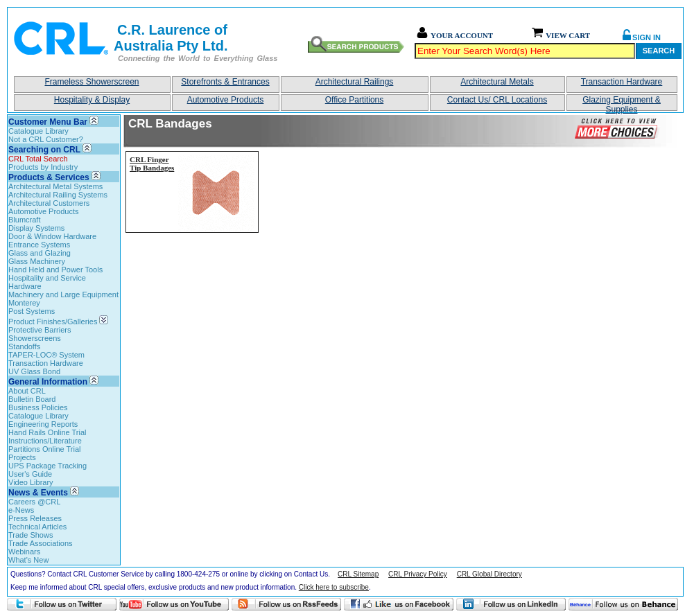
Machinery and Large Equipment (63, 294)
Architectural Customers (49, 203)
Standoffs (24, 346)
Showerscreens (35, 338)
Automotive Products (226, 100)
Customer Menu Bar (48, 122)
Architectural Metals (497, 82)
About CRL (27, 391)
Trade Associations (41, 543)
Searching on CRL (44, 150)
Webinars (24, 552)
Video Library (31, 482)
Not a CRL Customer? (46, 139)
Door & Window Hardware (52, 236)
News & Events (38, 493)
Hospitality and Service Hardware (47, 282)
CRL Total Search (38, 159)
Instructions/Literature (45, 441)
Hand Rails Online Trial (47, 432)
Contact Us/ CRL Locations (497, 100)
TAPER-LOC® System (46, 355)
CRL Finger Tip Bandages (152, 164)
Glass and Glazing (40, 253)
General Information (48, 382)
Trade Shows (31, 535)
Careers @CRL (34, 502)
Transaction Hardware (622, 82)
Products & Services (49, 177)
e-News (21, 510)
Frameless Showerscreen (92, 82)
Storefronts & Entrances (225, 82)
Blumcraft (24, 220)
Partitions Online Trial (45, 449)
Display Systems (36, 228)
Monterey (24, 303)
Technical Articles (37, 527)
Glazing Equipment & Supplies (622, 103)
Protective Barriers (40, 330)
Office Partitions (354, 100)
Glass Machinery (37, 261)
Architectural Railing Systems (58, 195)
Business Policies (38, 407)
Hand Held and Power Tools (55, 270)
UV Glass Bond (34, 371)
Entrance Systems (39, 245)
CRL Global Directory (489, 574)
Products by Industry (43, 167)
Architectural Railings (355, 82)
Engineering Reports (43, 424)
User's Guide (30, 474)
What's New (28, 560)
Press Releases (35, 518)
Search (659, 51)
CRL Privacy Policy (418, 574)
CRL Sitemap (358, 574)
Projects (22, 457)
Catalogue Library (38, 131)
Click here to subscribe (334, 587)
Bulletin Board (32, 399)
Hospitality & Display (92, 100)
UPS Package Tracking (47, 466)
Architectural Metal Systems (55, 186)
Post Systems (32, 311)
